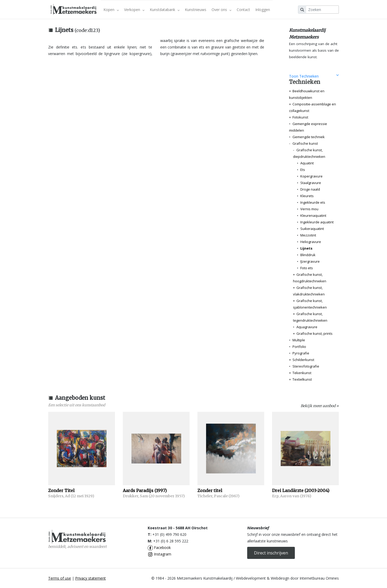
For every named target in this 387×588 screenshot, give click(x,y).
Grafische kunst (305, 143)
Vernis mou (309, 209)
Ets (303, 170)
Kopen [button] (111, 10)
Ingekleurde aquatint (317, 222)
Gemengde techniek (309, 137)
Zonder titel (210, 490)
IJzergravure (310, 261)
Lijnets (306, 248)
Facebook (159, 547)
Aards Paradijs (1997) (145, 490)
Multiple (299, 340)
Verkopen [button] (134, 10)
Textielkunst (302, 379)
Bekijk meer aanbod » (320, 406)
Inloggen (263, 10)
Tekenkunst (302, 373)
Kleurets (307, 196)
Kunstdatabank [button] (165, 10)
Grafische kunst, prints (314, 333)
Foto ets (307, 268)
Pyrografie (301, 353)
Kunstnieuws (196, 10)
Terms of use (60, 578)
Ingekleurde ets (313, 202)
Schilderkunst (303, 360)
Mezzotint (308, 235)
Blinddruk (308, 255)
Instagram (159, 554)
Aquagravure (307, 327)
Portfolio (299, 347)
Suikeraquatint (312, 229)
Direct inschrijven (271, 553)
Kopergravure (311, 176)
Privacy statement (90, 578)
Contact (243, 10)
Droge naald (310, 189)
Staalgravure (311, 183)
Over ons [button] (222, 10)
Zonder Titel (61, 490)
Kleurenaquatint (313, 215)
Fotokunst (300, 117)
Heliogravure (311, 242)
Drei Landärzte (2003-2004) (301, 490)
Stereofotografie (306, 366)
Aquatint (307, 163)
